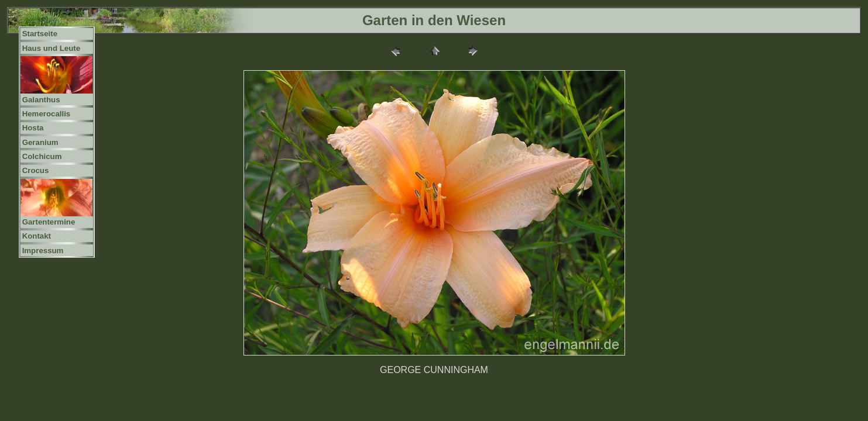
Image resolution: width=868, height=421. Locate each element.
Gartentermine (49, 222)
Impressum (43, 251)
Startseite (40, 34)
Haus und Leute (52, 48)
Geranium (40, 142)
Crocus (36, 170)
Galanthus (41, 100)
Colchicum (42, 156)
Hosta (33, 128)
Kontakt (37, 236)
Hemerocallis (47, 114)
